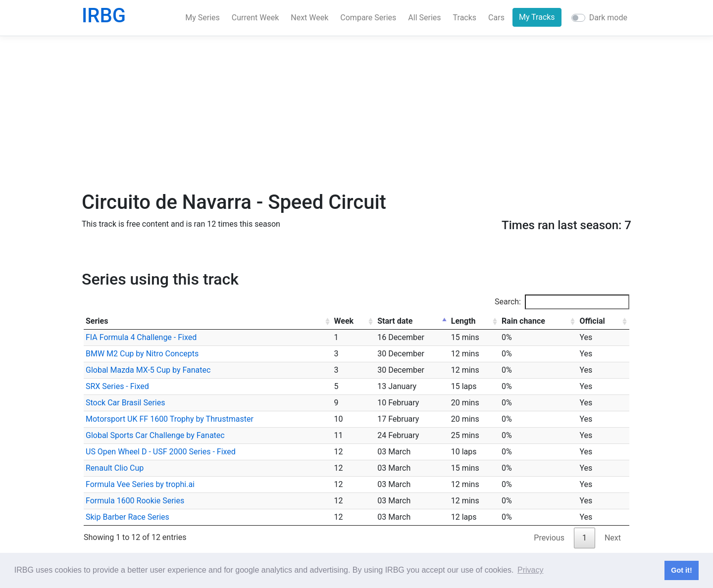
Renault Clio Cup (115, 468)
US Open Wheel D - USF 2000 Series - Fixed (161, 452)
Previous (549, 538)
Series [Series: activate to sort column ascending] (97, 321)
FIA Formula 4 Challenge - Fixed (141, 337)
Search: (562, 302)
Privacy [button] (530, 570)
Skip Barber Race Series (127, 517)
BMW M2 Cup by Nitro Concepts (142, 354)
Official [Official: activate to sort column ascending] (592, 321)
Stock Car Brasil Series (126, 403)
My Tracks (537, 17)
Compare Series (368, 18)
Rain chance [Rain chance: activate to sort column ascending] (523, 321)
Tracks (465, 18)
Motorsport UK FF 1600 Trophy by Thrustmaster (170, 419)
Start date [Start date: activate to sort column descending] (395, 321)
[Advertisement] (356, 113)
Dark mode (608, 18)
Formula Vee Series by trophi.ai (140, 484)
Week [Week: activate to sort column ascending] (344, 321)
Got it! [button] (681, 570)
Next (613, 538)
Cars (496, 18)
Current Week (255, 18)
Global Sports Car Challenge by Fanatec (155, 435)
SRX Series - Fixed (117, 386)
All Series (424, 18)
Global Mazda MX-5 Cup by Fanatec (148, 370)
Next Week (309, 18)
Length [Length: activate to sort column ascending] (463, 321)
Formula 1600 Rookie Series (135, 501)
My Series (203, 18)
